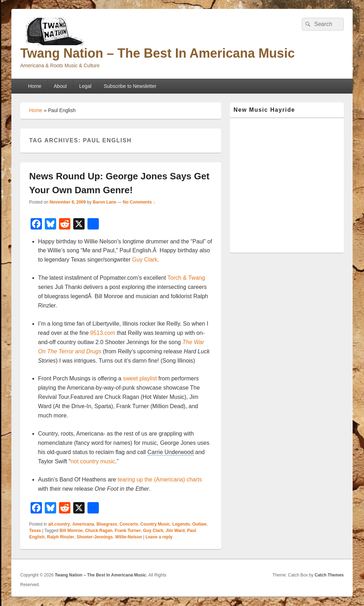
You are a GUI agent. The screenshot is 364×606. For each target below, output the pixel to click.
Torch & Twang (186, 278)
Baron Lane (105, 202)
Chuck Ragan (99, 531)
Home (35, 86)
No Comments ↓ (139, 202)
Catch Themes (329, 575)
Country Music (155, 524)
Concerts (129, 524)
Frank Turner (128, 531)
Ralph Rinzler (61, 537)
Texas (35, 531)
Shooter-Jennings (95, 537)
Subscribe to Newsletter (130, 86)
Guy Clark (145, 260)
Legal (85, 86)
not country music (93, 461)
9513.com (103, 333)
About (60, 86)
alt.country (59, 524)
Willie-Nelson (129, 537)
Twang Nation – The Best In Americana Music (157, 53)
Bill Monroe (71, 531)
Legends (181, 524)
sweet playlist (140, 378)
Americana (83, 524)
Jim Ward (175, 531)
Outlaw (199, 524)
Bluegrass (107, 524)
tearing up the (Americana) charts (160, 479)
